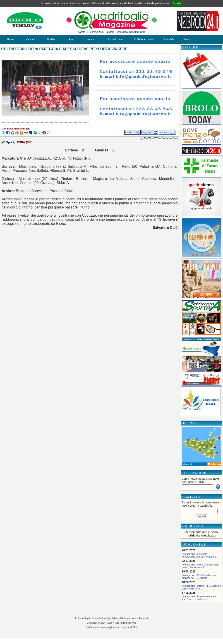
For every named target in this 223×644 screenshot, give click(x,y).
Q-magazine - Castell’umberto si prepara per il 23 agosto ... (199, 577)
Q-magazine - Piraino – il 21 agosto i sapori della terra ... (201, 587)
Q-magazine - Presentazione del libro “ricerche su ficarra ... (199, 598)
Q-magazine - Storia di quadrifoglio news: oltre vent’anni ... (200, 566)
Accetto (177, 3)
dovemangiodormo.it (111, 627)
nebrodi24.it (131, 627)
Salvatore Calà (137, 32)
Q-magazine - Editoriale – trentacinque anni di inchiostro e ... (200, 555)
